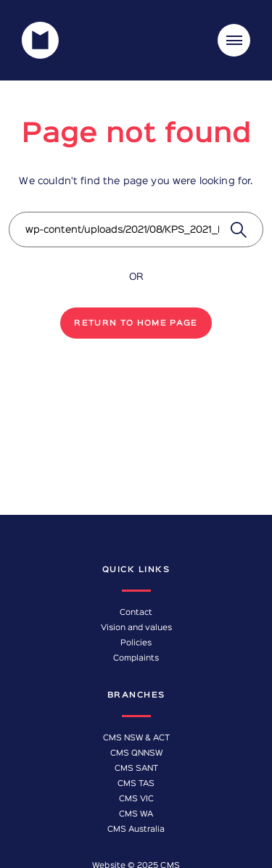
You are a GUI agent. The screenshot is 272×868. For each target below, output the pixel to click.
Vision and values (136, 628)
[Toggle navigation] (234, 40)
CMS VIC (136, 799)
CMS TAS (136, 784)
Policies (136, 643)
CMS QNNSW (136, 753)
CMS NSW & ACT (136, 738)
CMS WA (136, 814)
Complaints (136, 658)
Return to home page (136, 323)
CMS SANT (136, 769)
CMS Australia (136, 830)
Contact (136, 613)
